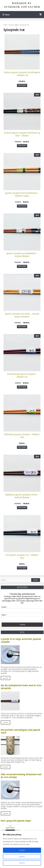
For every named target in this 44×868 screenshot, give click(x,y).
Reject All (22, 863)
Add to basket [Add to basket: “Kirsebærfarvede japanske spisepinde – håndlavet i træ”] (22, 387)
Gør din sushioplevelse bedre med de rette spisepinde (21, 687)
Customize (22, 857)
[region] (22, 849)
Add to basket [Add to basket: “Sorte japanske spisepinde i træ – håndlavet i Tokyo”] (22, 568)
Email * (4, 607)
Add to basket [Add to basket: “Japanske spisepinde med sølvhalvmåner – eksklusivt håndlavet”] (22, 266)
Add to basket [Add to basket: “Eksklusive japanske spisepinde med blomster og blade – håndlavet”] (22, 146)
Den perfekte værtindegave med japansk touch (20, 731)
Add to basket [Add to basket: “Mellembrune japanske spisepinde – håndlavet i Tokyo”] (22, 447)
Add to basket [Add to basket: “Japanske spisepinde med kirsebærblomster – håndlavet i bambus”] (22, 206)
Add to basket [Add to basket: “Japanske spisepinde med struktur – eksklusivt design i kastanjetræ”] (22, 327)
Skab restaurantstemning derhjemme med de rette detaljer (21, 776)
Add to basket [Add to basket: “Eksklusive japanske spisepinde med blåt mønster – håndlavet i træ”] (22, 85)
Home (5, 25)
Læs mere (6, 678)
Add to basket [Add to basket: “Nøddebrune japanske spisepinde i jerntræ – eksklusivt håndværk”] (22, 507)
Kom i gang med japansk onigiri (16, 821)
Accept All (22, 850)
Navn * (4, 615)
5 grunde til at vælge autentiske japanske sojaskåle (21, 640)
